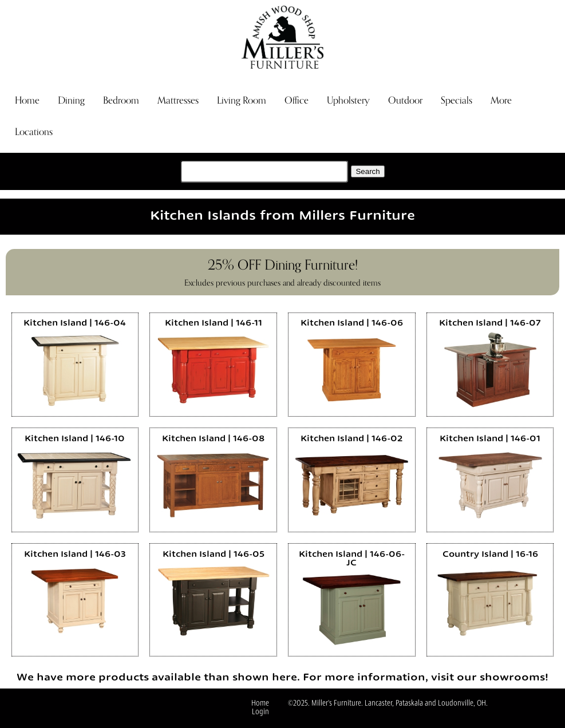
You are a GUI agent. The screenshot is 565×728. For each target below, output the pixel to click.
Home (27, 100)
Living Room (242, 100)
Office (297, 100)
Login (260, 712)
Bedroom (121, 100)
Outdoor (405, 100)
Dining (71, 100)
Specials (457, 100)
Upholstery (348, 100)
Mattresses (178, 100)
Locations (34, 132)
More (501, 100)
